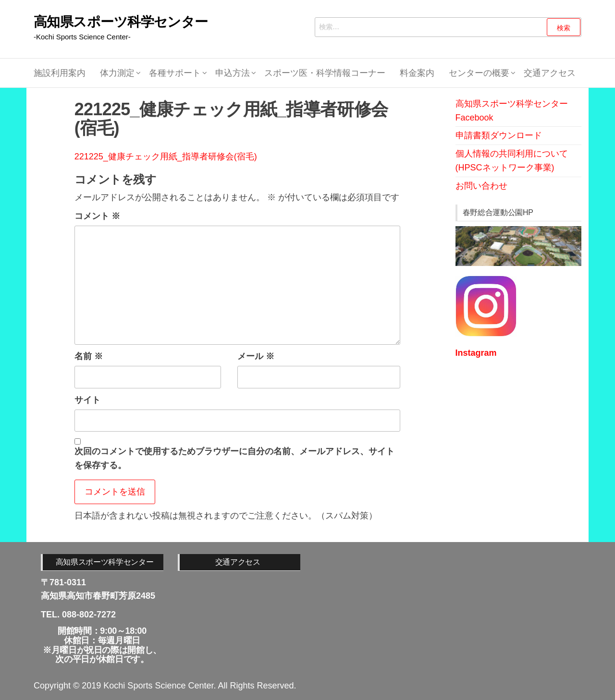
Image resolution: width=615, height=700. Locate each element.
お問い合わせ (481, 186)
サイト (87, 400)
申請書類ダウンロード (499, 135)
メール (256, 356)
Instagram (476, 353)
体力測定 (117, 73)
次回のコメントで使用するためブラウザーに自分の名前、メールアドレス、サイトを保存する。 (234, 458)
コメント (97, 216)
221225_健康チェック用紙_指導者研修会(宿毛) (166, 157)
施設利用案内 (60, 73)
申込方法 (233, 73)
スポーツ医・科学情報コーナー (325, 73)
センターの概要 (479, 73)
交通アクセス (550, 73)
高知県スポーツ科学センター (121, 22)
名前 (89, 356)
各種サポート (175, 73)
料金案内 (417, 73)
